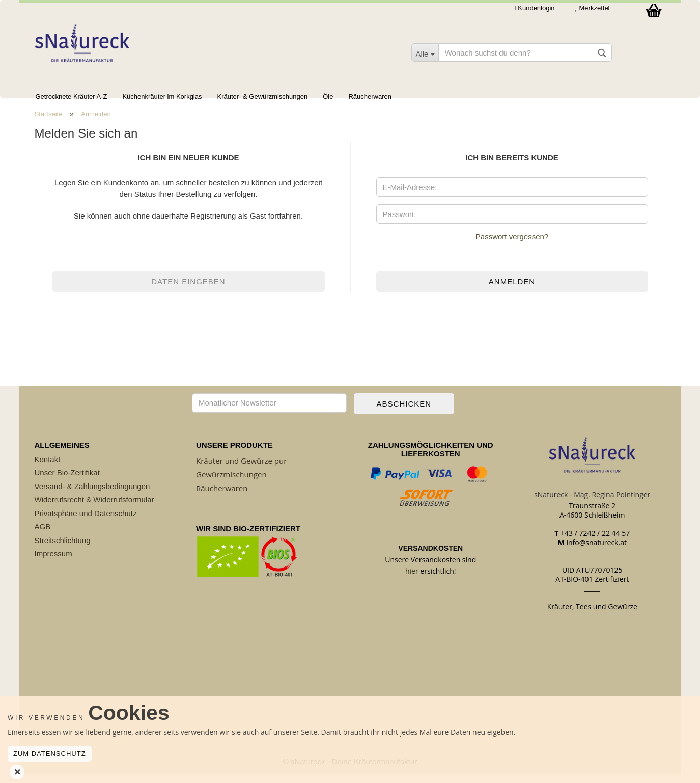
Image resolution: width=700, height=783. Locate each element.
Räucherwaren (370, 97)
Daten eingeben (188, 291)
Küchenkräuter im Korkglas (162, 97)
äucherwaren (224, 497)
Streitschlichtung (63, 549)
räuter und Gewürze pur (244, 470)
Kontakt (48, 468)
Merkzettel (593, 8)
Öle (328, 97)
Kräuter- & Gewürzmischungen (262, 97)
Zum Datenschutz (50, 754)
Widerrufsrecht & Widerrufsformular (94, 509)
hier (412, 580)
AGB (43, 536)
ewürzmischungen (234, 483)
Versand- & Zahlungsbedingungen (92, 495)
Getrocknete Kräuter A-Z (72, 97)
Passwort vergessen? (512, 246)
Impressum (53, 563)
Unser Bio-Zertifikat (67, 482)
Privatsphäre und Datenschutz (86, 522)
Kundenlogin (534, 8)
